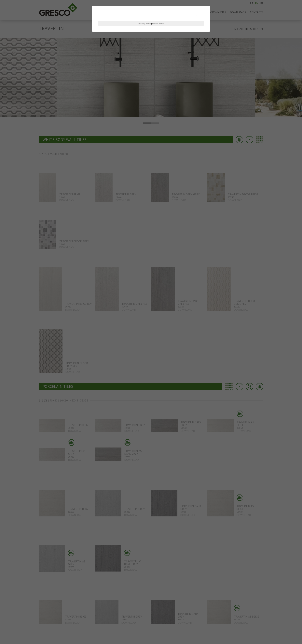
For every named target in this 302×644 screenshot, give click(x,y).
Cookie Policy (158, 24)
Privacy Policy (144, 24)
